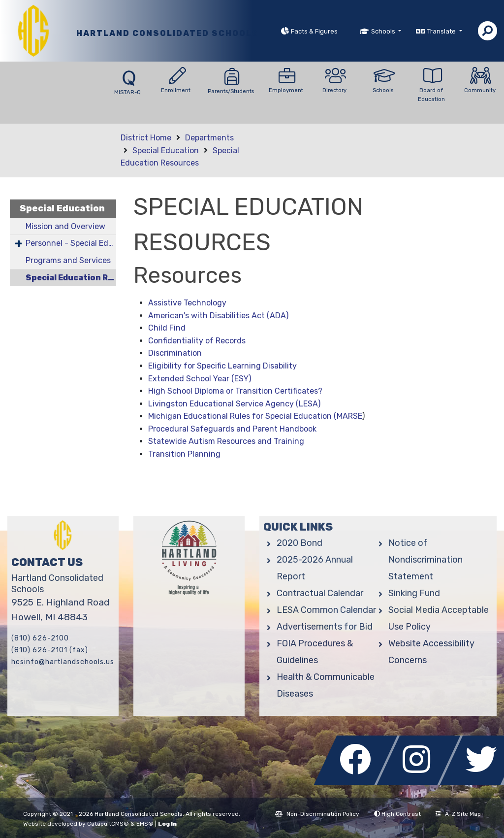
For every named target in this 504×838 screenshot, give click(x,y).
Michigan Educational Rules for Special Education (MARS (253, 416)
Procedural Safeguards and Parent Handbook (232, 429)
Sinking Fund (414, 593)
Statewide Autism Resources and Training (226, 441)
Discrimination (175, 353)
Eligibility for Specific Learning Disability (222, 366)
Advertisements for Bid (325, 627)
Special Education (166, 151)
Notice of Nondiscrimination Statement (425, 560)
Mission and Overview (65, 226)
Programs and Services (68, 260)
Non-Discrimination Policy (317, 814)
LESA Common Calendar (326, 610)
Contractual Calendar (320, 593)
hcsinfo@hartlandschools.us (63, 662)
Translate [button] (442, 31)
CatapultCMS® (108, 824)
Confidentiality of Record (195, 341)
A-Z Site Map (458, 814)
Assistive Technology (187, 303)
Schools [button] (384, 31)
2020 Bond (299, 543)
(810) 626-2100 (40, 638)
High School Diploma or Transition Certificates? (235, 391)
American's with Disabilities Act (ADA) (218, 316)
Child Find (167, 328)
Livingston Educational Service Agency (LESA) (234, 404)
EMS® (145, 824)
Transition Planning (184, 454)
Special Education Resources (71, 278)
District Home (146, 138)
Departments (209, 138)
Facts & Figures (314, 31)
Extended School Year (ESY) (200, 379)
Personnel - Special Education (71, 243)
